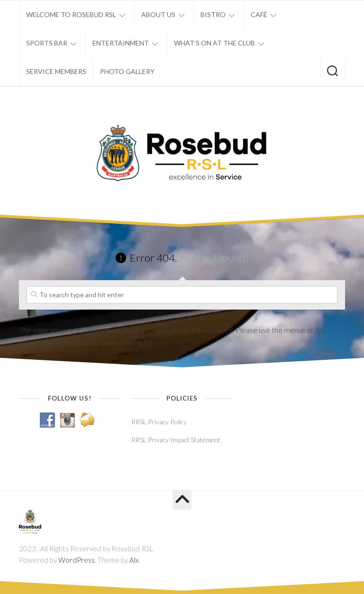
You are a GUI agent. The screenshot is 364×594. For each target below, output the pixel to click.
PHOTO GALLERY (127, 71)
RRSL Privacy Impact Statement (176, 440)
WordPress (77, 560)
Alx (134, 560)
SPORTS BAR (47, 43)
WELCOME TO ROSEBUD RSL (71, 14)
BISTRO (213, 14)
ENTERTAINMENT (121, 43)
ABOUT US (158, 14)
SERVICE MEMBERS (56, 71)
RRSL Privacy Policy (159, 422)
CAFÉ (259, 14)
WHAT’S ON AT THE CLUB (214, 43)
